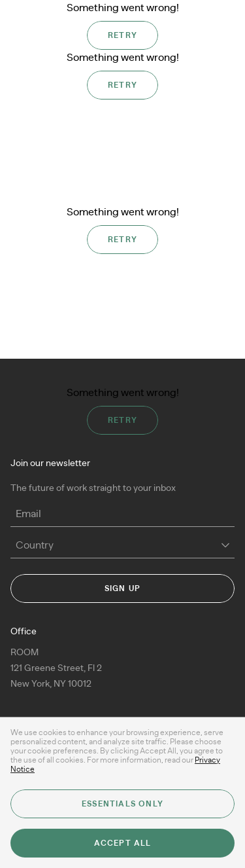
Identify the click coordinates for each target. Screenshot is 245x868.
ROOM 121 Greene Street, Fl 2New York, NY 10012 (56, 668)
